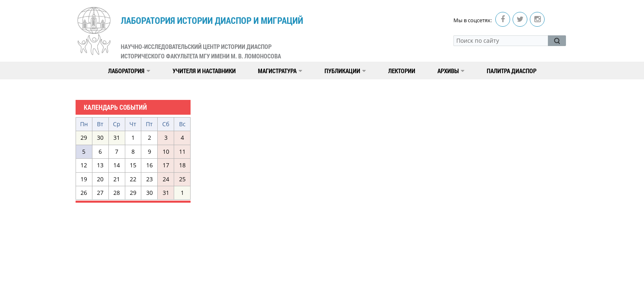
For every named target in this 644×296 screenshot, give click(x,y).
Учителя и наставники (204, 71)
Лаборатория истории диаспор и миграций (212, 38)
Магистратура (280, 71)
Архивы (451, 71)
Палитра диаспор (512, 71)
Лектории (402, 71)
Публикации (345, 71)
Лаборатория (129, 71)
